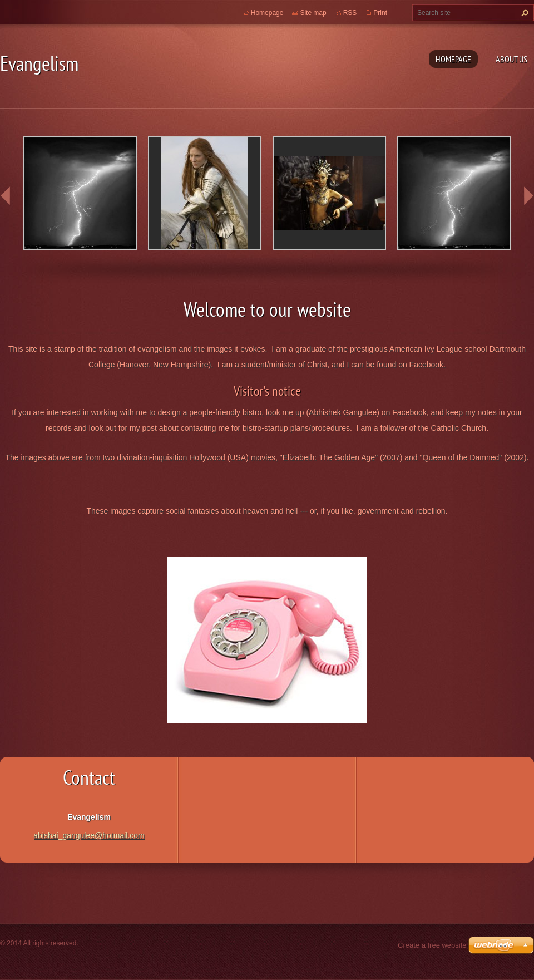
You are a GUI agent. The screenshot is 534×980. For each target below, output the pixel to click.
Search (523, 13)
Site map (313, 13)
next (528, 196)
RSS (350, 13)
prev (6, 196)
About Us (511, 59)
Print (380, 13)
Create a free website (432, 945)
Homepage (453, 59)
